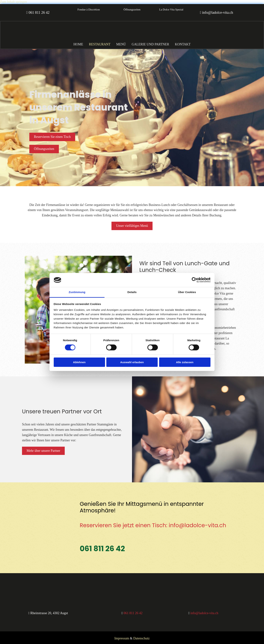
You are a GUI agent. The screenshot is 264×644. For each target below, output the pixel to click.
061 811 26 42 (39, 12)
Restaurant (98, 43)
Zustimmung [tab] (77, 292)
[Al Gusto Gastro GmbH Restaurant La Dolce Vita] (52, 38)
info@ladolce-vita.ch (218, 12)
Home (75, 43)
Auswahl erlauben (132, 362)
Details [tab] (132, 292)
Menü (121, 43)
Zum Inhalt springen (13, 2)
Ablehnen (79, 362)
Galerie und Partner (152, 43)
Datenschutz (141, 637)
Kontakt (186, 43)
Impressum (122, 637)
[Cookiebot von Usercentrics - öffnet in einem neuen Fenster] (194, 280)
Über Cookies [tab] (187, 292)
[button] (89, 10)
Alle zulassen (185, 362)
